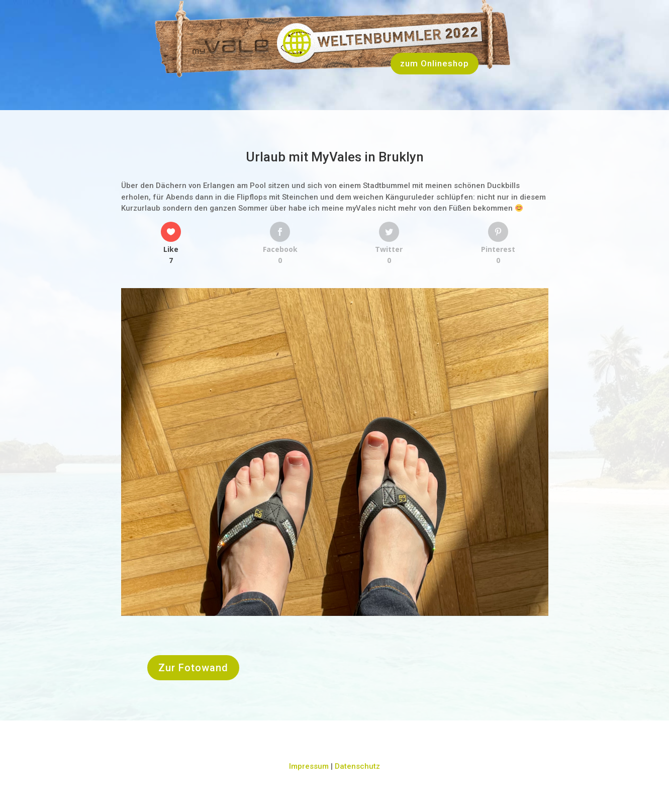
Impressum (309, 766)
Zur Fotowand (193, 668)
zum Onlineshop (435, 63)
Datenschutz (357, 766)
